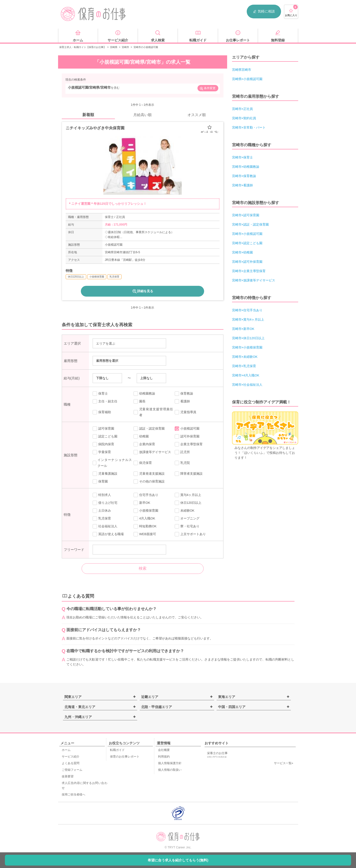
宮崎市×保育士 (243, 157)
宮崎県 (114, 47)
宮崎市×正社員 (243, 109)
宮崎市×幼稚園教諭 (246, 167)
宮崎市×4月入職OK (246, 375)
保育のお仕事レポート (125, 757)
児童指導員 (185, 412)
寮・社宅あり (187, 526)
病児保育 (143, 463)
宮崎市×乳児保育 (244, 366)
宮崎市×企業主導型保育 (249, 271)
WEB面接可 (145, 534)
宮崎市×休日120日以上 (248, 338)
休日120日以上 (188, 503)
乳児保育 (102, 518)
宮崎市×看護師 (243, 185)
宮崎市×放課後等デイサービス (254, 280)
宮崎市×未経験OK (245, 357)
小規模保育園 (146, 511)
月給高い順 (142, 115)
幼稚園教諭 (144, 394)
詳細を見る (142, 291)
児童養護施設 (105, 474)
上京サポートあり (190, 534)
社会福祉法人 (105, 526)
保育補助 (102, 412)
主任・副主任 (105, 401)
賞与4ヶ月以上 (188, 495)
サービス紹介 (71, 757)
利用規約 (164, 757)
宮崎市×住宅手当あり (247, 310)
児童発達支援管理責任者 (153, 412)
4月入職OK (144, 518)
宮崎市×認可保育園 (246, 215)
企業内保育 (144, 444)
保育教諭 (184, 394)
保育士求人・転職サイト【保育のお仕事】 (83, 47)
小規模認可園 (187, 429)
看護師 (182, 401)
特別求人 (102, 495)
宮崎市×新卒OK (243, 329)
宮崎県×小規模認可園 (247, 79)
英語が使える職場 (108, 534)
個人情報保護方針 (170, 763)
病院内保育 (103, 444)
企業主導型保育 (189, 444)
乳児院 (182, 463)
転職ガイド (117, 750)
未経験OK (185, 511)
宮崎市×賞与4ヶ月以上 (248, 319)
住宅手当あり (146, 495)
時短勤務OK (145, 526)
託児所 (182, 452)
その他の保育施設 (149, 482)
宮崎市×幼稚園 (243, 252)
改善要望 (68, 776)
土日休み (102, 511)
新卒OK (142, 503)
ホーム (66, 750)
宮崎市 (125, 47)
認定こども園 (105, 436)
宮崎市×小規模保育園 (247, 347)
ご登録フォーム (72, 770)
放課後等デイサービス (152, 452)
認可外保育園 (187, 436)
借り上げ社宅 (105, 503)
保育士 (100, 394)
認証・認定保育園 (149, 429)
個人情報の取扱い (170, 770)
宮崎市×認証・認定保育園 (251, 224)
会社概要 (164, 750)
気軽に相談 (264, 11)
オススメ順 (197, 115)
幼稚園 (141, 436)
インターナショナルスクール (112, 463)
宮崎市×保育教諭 (244, 176)
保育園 (100, 482)
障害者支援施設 (189, 474)
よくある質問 (71, 763)
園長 (140, 401)
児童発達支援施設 (149, 474)
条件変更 (208, 89)
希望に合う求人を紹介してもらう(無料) (178, 860)
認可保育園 (103, 429)
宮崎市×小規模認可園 (247, 234)
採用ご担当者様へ (74, 795)
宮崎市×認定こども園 (247, 243)
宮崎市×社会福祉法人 (247, 385)
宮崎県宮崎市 (242, 70)
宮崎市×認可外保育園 (247, 262)
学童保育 (102, 452)
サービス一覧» (284, 763)
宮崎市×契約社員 (244, 118)
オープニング (187, 518)
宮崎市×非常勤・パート (249, 127)
